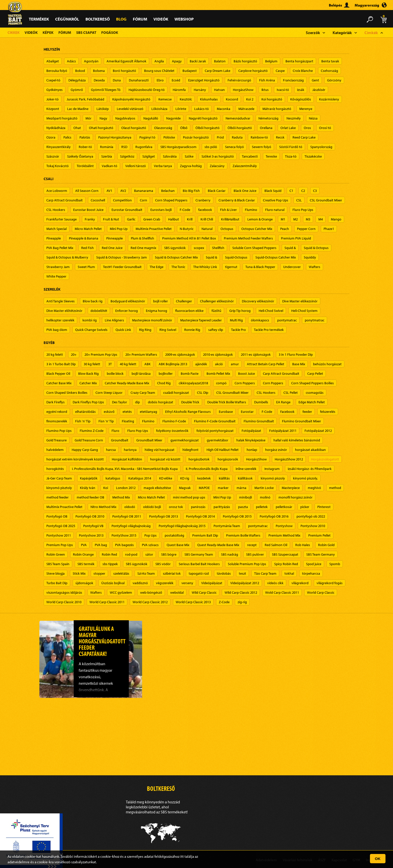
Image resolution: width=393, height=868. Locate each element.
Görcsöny (334, 80)
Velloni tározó (136, 166)
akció (219, 364)
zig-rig (242, 602)
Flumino (251, 210)
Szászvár (53, 156)
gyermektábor (218, 440)
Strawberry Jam (58, 267)
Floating (128, 421)
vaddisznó (140, 583)
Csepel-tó (53, 80)
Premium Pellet (319, 535)
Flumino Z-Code (92, 431)
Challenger (184, 301)
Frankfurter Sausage (62, 219)
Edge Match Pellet (312, 402)
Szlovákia (170, 156)
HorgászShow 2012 (289, 459)
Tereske (271, 156)
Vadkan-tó (110, 166)
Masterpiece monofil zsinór (152, 320)
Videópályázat (212, 583)
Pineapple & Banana (84, 238)
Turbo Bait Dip (57, 583)
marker (223, 488)
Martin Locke (264, 488)
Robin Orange (83, 554)
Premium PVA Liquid (296, 238)
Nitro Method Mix (103, 507)
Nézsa (313, 118)
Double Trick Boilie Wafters (227, 402)
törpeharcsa (311, 573)
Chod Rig (164, 383)
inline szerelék (246, 469)
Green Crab (152, 219)
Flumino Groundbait (259, 421)
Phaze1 (329, 229)
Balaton (220, 61)
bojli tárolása (141, 374)
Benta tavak (330, 61)
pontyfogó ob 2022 (311, 516)
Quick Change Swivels (91, 330)
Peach (285, 229)
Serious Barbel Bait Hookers (199, 564)
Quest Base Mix (178, 545)
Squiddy (310, 257)
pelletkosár (284, 507)
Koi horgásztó (272, 99)
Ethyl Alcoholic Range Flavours (188, 412)
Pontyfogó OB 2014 (200, 516)
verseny (187, 583)
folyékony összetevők (172, 431)
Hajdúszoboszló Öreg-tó (147, 90)
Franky (90, 219)
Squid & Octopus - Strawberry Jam (122, 257)
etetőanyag (149, 412)
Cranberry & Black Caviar (237, 200)
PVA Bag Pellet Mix (60, 248)
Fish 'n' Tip (83, 421)
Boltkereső (98, 19)
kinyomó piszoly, (305, 478)
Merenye (306, 109)
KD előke (166, 478)
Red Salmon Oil (276, 545)
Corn (143, 200)
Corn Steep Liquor (109, 393)
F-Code (185, 210)
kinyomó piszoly (273, 478)
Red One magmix (143, 248)
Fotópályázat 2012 (318, 431)
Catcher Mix (88, 383)
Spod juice (314, 564)
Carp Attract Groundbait (65, 200)
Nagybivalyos (125, 118)
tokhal (289, 573)
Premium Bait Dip (205, 535)
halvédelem (55, 450)
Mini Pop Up (119, 229)
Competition (122, 200)
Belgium (271, 61)
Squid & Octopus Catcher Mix (176, 257)
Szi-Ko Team (146, 573)
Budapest (190, 71)
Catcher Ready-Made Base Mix (127, 383)
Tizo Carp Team (265, 573)
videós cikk (275, 583)
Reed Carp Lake (304, 137)
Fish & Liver (228, 210)
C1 (291, 191)
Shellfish (218, 248)
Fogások (110, 32)
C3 (315, 191)
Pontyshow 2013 (91, 535)
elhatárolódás (85, 412)
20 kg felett (55, 354)
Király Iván (88, 488)
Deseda (99, 80)
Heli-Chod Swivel (271, 311)
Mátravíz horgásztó (277, 109)
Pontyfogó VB (93, 526)
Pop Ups (151, 535)
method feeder (58, 497)
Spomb (335, 564)
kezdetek (204, 478)
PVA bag (101, 545)
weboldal (177, 592)
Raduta (237, 137)
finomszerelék (57, 421)
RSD (124, 147)
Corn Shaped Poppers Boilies (313, 383)
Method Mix (121, 497)
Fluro (115, 431)
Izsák (301, 90)
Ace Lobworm (57, 191)
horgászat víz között (165, 459)
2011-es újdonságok (256, 354)
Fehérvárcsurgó (239, 80)
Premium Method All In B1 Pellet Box (189, 238)
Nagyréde (173, 118)
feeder (307, 412)
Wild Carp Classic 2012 (241, 592)
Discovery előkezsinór (258, 301)
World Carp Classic (321, 592)
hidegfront (190, 450)
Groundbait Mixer (149, 440)
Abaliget (53, 61)
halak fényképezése (251, 440)
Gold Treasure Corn (89, 440)
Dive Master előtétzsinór (64, 311)
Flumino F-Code (174, 421)
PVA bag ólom (57, 330)
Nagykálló (151, 118)
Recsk (280, 137)
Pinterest (324, 507)
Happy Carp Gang (85, 450)
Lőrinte (181, 109)
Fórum (140, 19)
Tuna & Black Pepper (260, 267)
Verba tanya (163, 166)
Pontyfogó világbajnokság (131, 526)
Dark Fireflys (56, 402)
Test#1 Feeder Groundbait (122, 267)
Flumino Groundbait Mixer (302, 421)
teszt (242, 573)
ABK (148, 364)
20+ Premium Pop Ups (101, 354)
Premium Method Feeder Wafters (248, 238)
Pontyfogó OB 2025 (61, 526)
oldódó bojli (152, 507)
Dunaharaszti (139, 80)
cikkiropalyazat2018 (193, 383)
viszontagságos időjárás (64, 592)
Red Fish (87, 248)
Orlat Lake (288, 128)
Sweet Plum (86, 267)
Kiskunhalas (209, 99)
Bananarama (144, 191)
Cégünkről (67, 19)
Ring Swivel (168, 330)
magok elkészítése (157, 488)
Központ (53, 109)
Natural (207, 229)
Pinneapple (115, 238)
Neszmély (294, 118)
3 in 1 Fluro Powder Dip (296, 354)
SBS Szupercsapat (285, 554)
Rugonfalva (144, 147)
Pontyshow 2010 (313, 526)
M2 (296, 219)
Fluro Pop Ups (303, 210)
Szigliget (149, 156)
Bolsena (99, 71)
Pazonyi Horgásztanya (115, 137)
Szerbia (107, 156)
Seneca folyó (234, 147)
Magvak (185, 488)
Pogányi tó (147, 137)
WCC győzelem (121, 592)
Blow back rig (93, 301)
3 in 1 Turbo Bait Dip (61, 364)
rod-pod (131, 554)
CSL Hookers (56, 210)
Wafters (315, 267)
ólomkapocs (260, 320)
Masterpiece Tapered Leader (201, 320)
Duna (117, 80)
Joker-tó (53, 99)
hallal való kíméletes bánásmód (297, 440)
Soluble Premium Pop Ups (247, 564)
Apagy (177, 61)
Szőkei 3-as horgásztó (218, 156)
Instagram (272, 469)
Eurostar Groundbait (127, 210)
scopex (199, 248)
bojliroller (166, 374)
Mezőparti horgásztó (62, 118)
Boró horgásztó (124, 71)
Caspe (280, 71)
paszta (243, 507)
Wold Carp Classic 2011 (282, 592)
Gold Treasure (57, 440)
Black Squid (273, 191)
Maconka (224, 109)
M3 (308, 219)
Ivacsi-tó (283, 90)
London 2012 (126, 488)
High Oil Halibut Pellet (223, 450)
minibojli (245, 497)
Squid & (290, 248)
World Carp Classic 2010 (64, 602)
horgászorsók (228, 459)
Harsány (200, 90)
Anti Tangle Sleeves (61, 301)
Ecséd (176, 80)
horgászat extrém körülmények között (75, 459)
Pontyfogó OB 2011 (127, 516)
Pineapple (54, 238)
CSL (299, 200)
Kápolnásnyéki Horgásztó (131, 99)
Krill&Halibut (230, 219)
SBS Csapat (86, 32)
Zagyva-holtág (191, 166)
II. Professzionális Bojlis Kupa (207, 469)
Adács (71, 61)
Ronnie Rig (192, 330)
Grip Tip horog (240, 311)
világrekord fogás (330, 583)
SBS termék (86, 564)
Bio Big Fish (191, 191)
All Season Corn (87, 191)
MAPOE (204, 488)
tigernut (231, 267)
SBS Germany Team (199, 554)
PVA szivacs (150, 545)
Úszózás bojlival (113, 583)
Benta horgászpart (299, 61)
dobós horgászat (161, 402)
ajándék (201, 364)
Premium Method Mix (284, 535)
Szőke (189, 156)
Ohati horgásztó (101, 128)
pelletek (262, 507)
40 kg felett (128, 364)
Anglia (159, 61)
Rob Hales (303, 545)
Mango (336, 219)
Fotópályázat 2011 (283, 431)
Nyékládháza (56, 128)
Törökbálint (85, 166)
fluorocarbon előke (189, 311)
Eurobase (226, 412)
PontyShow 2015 (124, 535)
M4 (321, 219)
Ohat (77, 128)
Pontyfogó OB (57, 516)
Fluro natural (275, 210)
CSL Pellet (291, 393)
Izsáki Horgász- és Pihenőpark (310, 469)
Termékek (39, 19)
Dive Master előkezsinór (300, 301)
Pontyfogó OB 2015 (237, 516)
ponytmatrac (315, 320)
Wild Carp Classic (204, 592)
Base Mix (299, 364)
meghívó (314, 488)
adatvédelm (17, 862)
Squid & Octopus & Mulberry (67, 257)
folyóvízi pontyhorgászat (215, 431)
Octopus (227, 229)
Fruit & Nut (111, 219)
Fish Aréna (267, 80)
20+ (74, 354)
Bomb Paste (190, 374)
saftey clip (216, 330)
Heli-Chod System (304, 311)
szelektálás (121, 573)
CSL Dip (203, 393)
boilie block (115, 374)
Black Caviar (217, 191)
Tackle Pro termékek (269, 330)
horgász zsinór (276, 450)
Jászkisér (319, 90)
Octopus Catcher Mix (257, 229)
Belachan (168, 191)
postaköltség (174, 535)
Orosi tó (325, 128)
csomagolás (315, 393)
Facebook (287, 412)
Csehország (329, 71)
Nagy (103, 118)
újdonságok (84, 583)
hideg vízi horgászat (160, 450)
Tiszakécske (313, 156)
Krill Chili (207, 219)
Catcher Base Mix (59, 383)
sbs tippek (110, 564)
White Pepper (56, 276)
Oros (307, 128)
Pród (220, 137)
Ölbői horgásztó (208, 128)
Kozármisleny (329, 99)
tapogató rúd (199, 573)
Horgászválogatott (325, 459)
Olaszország (163, 128)
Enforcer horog (127, 311)
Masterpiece (291, 488)
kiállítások (245, 478)
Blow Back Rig (88, 374)
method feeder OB (90, 497)
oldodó (130, 507)
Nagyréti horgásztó (203, 118)
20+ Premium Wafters (141, 354)
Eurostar (247, 412)
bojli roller (161, 301)
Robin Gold (326, 545)
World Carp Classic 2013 (193, 602)
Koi (106, 488)
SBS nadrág (230, 554)
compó (221, 383)
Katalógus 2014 (140, 478)
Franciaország (293, 80)
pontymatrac (287, 320)
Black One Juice (245, 191)
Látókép (103, 109)
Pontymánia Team (227, 526)
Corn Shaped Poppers (171, 200)
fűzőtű (216, 311)
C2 (303, 191)
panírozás (198, 507)
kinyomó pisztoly (59, 488)
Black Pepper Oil (58, 374)
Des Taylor (120, 402)
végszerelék (165, 583)
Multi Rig (236, 320)
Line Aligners (114, 320)
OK (378, 859)
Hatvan (219, 90)
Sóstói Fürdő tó (291, 147)
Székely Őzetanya (80, 156)
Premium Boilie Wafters (243, 535)
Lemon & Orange (260, 219)
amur (235, 364)
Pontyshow (284, 526)
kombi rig (90, 320)
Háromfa (179, 90)
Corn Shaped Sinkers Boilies (67, 393)
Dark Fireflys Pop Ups (88, 402)
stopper (99, 573)
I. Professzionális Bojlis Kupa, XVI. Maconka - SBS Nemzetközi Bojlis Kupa (125, 469)
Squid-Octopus (236, 257)
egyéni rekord (57, 412)
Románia (107, 147)
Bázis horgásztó (245, 61)
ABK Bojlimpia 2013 (173, 364)
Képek (48, 32)
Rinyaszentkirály (59, 147)
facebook (205, 210)
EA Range (283, 402)
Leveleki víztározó (130, 109)
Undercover (292, 267)
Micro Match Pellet (88, 229)
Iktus (265, 90)
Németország (268, 118)
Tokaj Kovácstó (58, 166)
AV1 (109, 191)
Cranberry (203, 200)
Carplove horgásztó (253, 71)
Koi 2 (250, 99)
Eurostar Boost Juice (88, 210)
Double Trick (190, 402)
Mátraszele (246, 109)
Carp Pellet (315, 374)
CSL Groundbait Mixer (326, 200)
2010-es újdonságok (218, 354)
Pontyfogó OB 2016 (274, 516)
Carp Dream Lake (218, 71)
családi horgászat (176, 393)
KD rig (185, 478)
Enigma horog (157, 311)
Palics (67, 137)
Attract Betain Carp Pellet (266, 364)
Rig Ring (145, 330)
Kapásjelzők (89, 478)
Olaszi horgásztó (134, 128)
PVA (84, 545)
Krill (190, 219)
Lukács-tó (202, 109)
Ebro (160, 80)
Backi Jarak (198, 61)
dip (137, 402)
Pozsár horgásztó (196, 137)
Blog (121, 19)
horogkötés (55, 469)
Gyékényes (55, 90)
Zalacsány (217, 166)
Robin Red (109, 554)
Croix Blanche (303, 71)
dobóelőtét (99, 311)
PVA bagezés (124, 545)
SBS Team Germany (321, 554)
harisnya (130, 450)
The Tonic (178, 267)
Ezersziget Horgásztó (204, 80)
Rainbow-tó (259, 137)
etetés (127, 412)
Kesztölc (186, 99)
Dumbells (261, 402)
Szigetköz (127, 156)
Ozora (51, 137)
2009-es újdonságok (180, 354)
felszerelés (328, 412)
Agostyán (91, 61)
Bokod (80, 71)
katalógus (113, 478)
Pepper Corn (306, 229)
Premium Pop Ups (60, 545)
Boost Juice (247, 374)
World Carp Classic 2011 (107, 602)
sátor (149, 554)
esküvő (109, 412)
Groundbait (120, 440)
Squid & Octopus (316, 248)
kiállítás (224, 478)
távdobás (224, 573)
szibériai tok (172, 573)
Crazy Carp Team (143, 393)
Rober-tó (85, 147)
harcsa (111, 450)
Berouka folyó (57, 71)
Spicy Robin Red (286, 564)
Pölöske (169, 137)
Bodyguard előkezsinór (128, 301)
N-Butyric (187, 229)
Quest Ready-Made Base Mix (218, 545)
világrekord (300, 583)
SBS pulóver (255, 554)
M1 (283, 219)
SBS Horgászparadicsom (178, 147)
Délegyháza (77, 80)
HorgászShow (243, 90)
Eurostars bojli (161, 210)
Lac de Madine (78, 109)
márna (241, 488)
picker (305, 507)
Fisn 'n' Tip (106, 421)
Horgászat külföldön (127, 459)
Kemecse (165, 99)
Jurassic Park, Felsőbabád (85, 99)
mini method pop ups (189, 497)
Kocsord (232, 99)
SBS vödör (163, 564)
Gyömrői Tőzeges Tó (106, 90)
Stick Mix (79, 573)
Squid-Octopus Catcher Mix (276, 257)
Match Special (57, 229)
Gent (315, 80)
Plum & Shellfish (142, 238)
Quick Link (123, 330)
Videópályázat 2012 (245, 583)
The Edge (157, 267)
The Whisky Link (205, 267)
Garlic (131, 219)
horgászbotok (199, 459)
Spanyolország (321, 147)
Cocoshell (98, 200)
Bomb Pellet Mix (218, 374)
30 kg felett (92, 364)
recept (252, 545)
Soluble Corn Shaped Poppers (254, 248)
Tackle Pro (238, 330)
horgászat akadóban (310, 450)
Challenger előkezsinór (217, 301)
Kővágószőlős (301, 99)
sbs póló (211, 147)
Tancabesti (250, 156)
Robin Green (56, 554)
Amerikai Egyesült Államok (126, 61)
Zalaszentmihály (245, 166)
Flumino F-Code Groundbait (215, 421)
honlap (252, 450)
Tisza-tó (291, 156)
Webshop (184, 19)
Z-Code (224, 602)
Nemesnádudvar (238, 118)
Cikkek (14, 32)
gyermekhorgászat (185, 440)
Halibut (174, 219)
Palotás (85, 137)
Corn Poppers (245, 383)
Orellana (266, 128)
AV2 (123, 191)
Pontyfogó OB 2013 (164, 516)
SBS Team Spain (58, 564)
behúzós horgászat (327, 364)
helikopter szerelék (60, 320)
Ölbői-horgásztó (240, 128)
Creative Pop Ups (276, 200)
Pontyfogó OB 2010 (90, 516)
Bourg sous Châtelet (159, 71)
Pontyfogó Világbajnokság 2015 (182, 526)
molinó (265, 497)
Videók (161, 19)
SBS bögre (169, 554)
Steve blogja (56, 573)
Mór (88, 118)
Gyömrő (77, 90)
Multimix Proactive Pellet (154, 229)
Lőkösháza (159, 109)
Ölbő (184, 128)
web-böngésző (151, 592)
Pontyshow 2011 (59, 535)
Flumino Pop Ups (59, 431)
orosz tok (176, 507)
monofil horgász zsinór (296, 497)
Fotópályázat (251, 431)
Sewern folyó (262, 147)
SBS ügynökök (175, 248)
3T (110, 364)
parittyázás (222, 507)
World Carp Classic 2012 (150, 602)
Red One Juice (112, 248)
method (335, 488)
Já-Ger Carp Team (59, 478)
